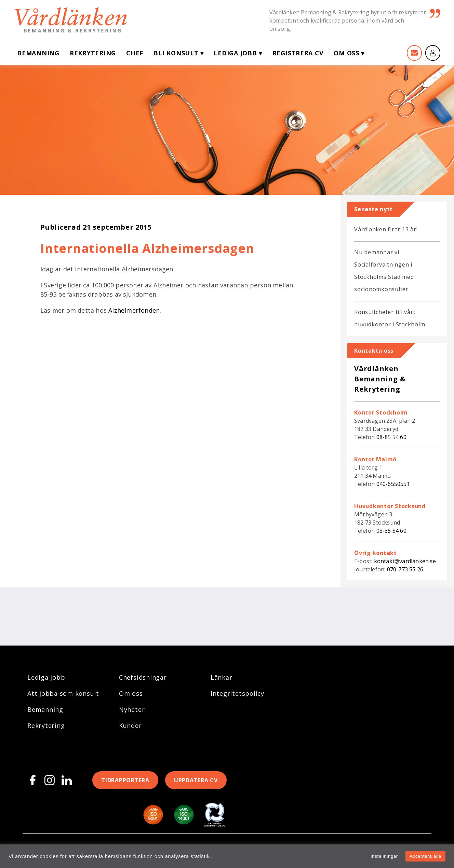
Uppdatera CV (196, 780)
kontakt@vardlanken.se (405, 561)
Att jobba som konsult (63, 693)
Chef (135, 53)
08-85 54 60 (391, 437)
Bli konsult (176, 53)
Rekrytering (93, 53)
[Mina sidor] (433, 53)
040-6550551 (393, 484)
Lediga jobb (235, 53)
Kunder (130, 725)
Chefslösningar (143, 677)
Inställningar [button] (384, 856)
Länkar (222, 677)
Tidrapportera (125, 780)
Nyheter (132, 709)
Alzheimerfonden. (135, 310)
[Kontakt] (414, 53)
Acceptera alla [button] (425, 856)
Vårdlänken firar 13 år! (386, 229)
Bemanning (38, 53)
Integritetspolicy (237, 693)
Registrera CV (298, 53)
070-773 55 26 (405, 569)
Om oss (346, 53)
